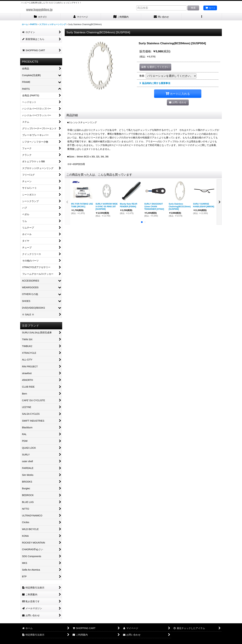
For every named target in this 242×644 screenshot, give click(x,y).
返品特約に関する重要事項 (155, 83)
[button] (202, 17)
